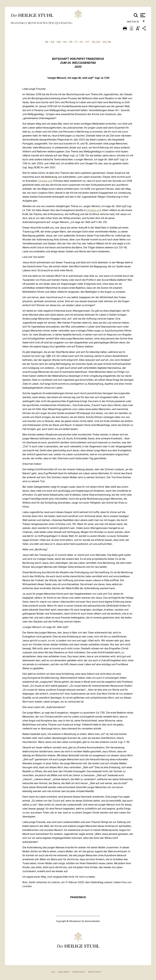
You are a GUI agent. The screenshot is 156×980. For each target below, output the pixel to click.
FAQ (53, 972)
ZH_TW (107, 42)
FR (71, 42)
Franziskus (19, 23)
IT (76, 42)
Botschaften (38, 23)
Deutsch (134, 23)
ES (65, 42)
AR (47, 42)
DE (53, 42)
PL (82, 42)
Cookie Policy (79, 972)
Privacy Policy (95, 972)
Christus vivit (45, 181)
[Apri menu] (142, 15)
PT (88, 42)
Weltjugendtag (61, 23)
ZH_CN (96, 42)
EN (59, 42)
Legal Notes (64, 972)
